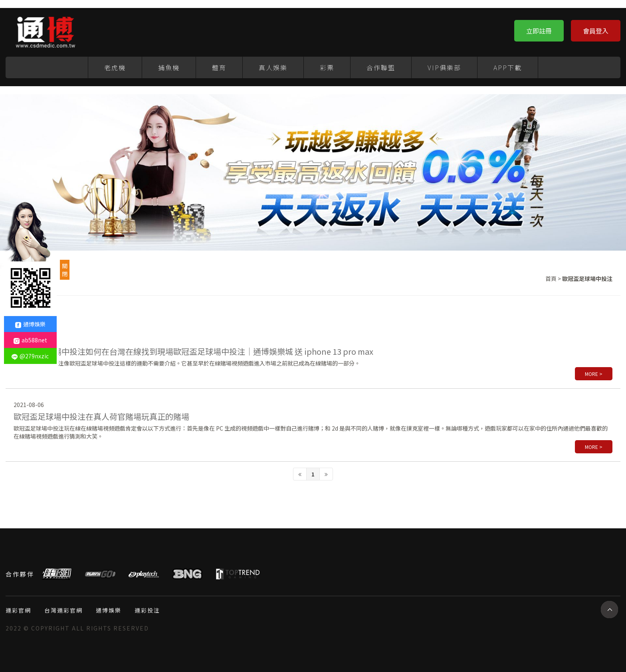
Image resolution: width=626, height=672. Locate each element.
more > (594, 374)
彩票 (327, 67)
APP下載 (508, 67)
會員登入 (596, 31)
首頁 (551, 279)
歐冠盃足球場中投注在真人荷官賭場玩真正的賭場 (101, 416)
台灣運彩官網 (63, 610)
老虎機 (115, 67)
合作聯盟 (381, 67)
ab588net (30, 340)
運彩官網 (18, 610)
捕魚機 (169, 67)
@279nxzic (30, 356)
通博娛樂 (109, 610)
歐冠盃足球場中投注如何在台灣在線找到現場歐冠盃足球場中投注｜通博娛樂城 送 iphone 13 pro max (193, 351)
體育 (219, 67)
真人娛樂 (273, 67)
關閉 (65, 270)
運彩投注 (147, 610)
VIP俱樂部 (444, 67)
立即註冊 (539, 31)
